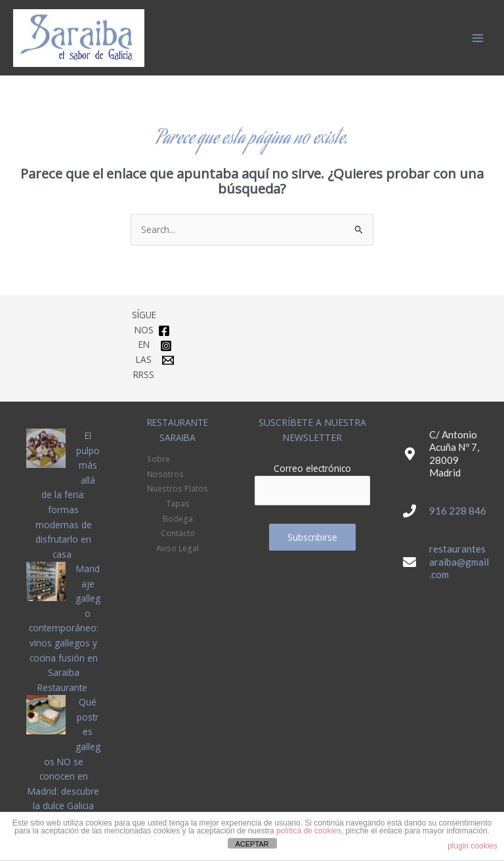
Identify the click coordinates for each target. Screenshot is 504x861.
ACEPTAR (252, 844)
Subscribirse (312, 537)
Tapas (178, 503)
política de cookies (309, 831)
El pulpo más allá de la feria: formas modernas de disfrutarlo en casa (68, 495)
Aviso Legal (178, 548)
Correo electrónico (312, 468)
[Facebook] (164, 331)
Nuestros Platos (178, 488)
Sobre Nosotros (165, 466)
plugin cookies (472, 846)
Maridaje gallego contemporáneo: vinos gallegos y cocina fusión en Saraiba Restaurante (65, 628)
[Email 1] (168, 360)
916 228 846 (458, 511)
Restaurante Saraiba (245, 38)
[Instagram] (166, 346)
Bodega (178, 518)
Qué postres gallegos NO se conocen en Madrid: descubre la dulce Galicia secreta (64, 761)
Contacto (178, 533)
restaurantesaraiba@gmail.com (459, 561)
